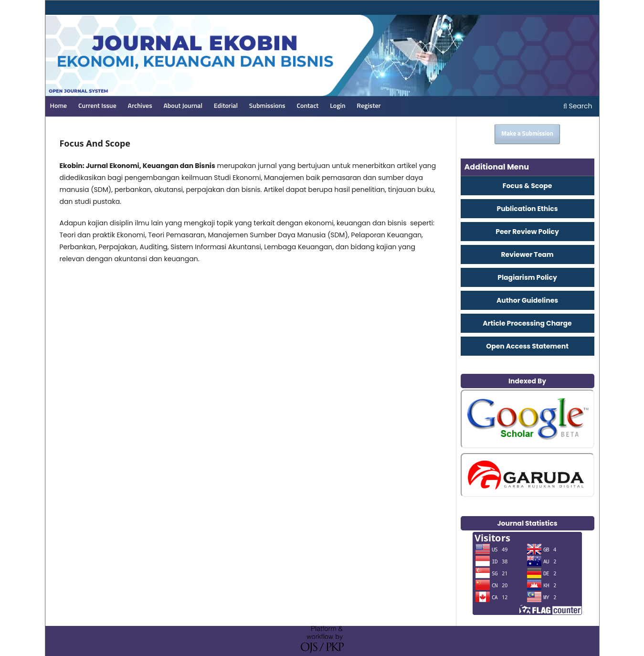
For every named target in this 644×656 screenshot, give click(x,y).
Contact (307, 106)
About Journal (183, 106)
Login (338, 106)
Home (59, 106)
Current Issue (97, 106)
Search (578, 106)
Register (369, 106)
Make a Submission (527, 134)
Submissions (267, 106)
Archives (140, 106)
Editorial (226, 106)
